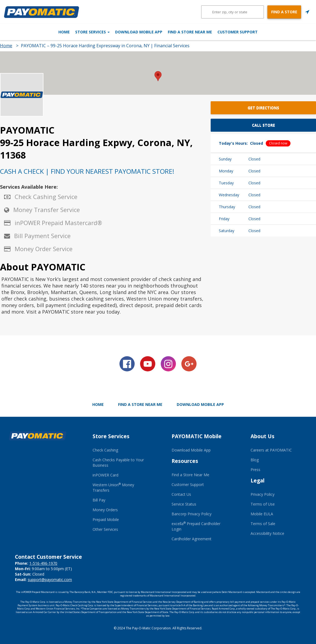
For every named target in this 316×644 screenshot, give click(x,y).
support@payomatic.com (50, 580)
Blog (255, 460)
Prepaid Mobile (106, 520)
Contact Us (181, 494)
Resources (185, 461)
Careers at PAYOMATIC (271, 450)
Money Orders (105, 510)
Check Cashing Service (46, 197)
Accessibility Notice (267, 533)
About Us (263, 436)
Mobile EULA (262, 514)
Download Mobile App (139, 32)
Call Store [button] (263, 125)
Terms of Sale (263, 524)
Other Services (105, 529)
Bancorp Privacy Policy (192, 514)
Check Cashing (105, 450)
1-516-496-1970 (43, 563)
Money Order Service (44, 249)
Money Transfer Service (47, 210)
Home (27, 32)
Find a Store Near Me (208, 32)
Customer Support (275, 32)
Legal (257, 481)
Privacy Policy (263, 494)
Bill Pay (99, 500)
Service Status (184, 504)
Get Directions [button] (263, 108)
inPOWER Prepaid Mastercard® (58, 223)
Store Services (74, 32)
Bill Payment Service (42, 236)
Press (255, 470)
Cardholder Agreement (192, 539)
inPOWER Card (105, 475)
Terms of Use (263, 504)
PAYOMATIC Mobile (197, 436)
